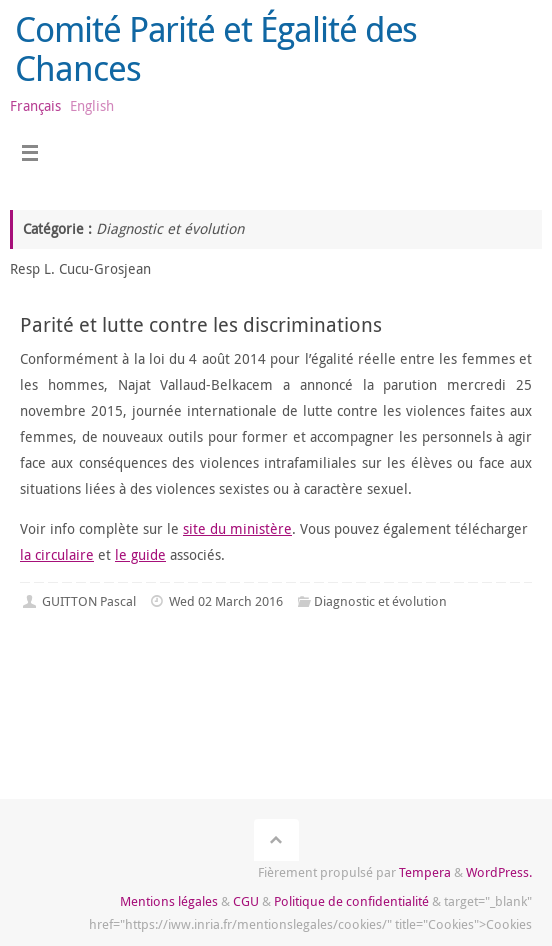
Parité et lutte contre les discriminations (201, 324)
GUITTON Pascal (89, 601)
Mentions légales (169, 901)
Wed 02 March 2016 (226, 601)
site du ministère (237, 528)
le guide (140, 554)
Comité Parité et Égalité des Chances (216, 48)
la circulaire (57, 554)
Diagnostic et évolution (380, 601)
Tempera (425, 872)
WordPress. (499, 872)
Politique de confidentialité (351, 901)
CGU (246, 901)
